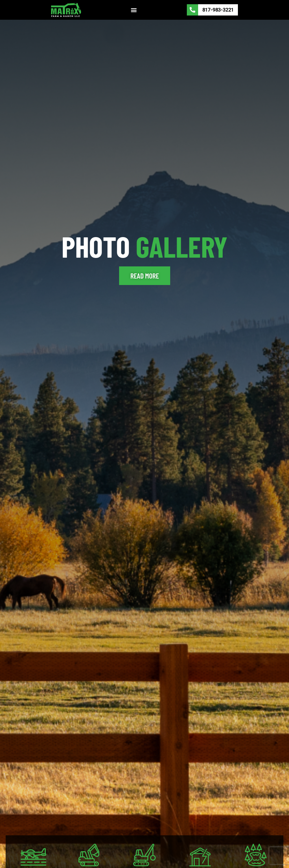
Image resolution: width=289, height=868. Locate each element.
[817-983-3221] (192, 10)
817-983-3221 (218, 10)
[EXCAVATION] (89, 855)
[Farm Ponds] (256, 855)
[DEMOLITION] (144, 855)
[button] (134, 10)
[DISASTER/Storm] (200, 855)
